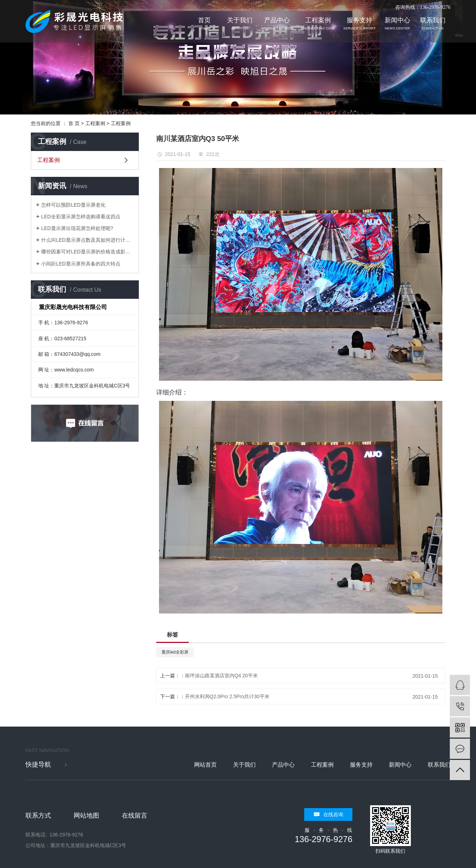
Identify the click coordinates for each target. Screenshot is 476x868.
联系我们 (433, 24)
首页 (204, 24)
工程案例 (318, 24)
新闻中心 (397, 24)
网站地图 (86, 816)
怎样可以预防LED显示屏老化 (73, 205)
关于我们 (240, 24)
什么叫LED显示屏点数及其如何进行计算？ (87, 240)
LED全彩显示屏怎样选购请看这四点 (81, 217)
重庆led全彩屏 (175, 652)
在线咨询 (333, 814)
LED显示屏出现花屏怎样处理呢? (77, 228)
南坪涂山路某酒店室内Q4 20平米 (221, 676)
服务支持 (360, 24)
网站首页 (205, 765)
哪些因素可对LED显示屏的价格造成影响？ (87, 252)
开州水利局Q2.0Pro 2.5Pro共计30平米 (227, 696)
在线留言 (135, 816)
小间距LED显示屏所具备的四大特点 (81, 264)
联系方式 (38, 816)
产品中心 (277, 24)
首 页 (74, 123)
